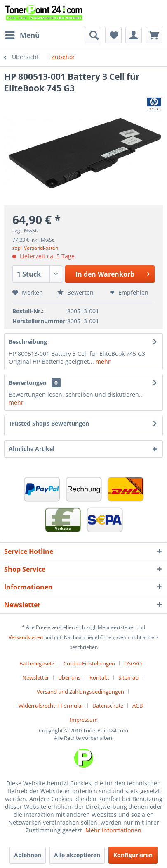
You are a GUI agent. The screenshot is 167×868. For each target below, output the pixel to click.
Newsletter (36, 677)
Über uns (69, 677)
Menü (22, 34)
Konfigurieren (133, 855)
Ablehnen (28, 855)
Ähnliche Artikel (32, 449)
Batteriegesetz (37, 663)
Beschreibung (28, 342)
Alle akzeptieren (77, 855)
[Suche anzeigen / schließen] (93, 35)
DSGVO (133, 663)
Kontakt (99, 677)
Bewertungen (28, 383)
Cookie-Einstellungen (89, 663)
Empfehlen (129, 292)
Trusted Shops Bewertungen (49, 423)
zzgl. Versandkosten (35, 248)
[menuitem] (22, 35)
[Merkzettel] (113, 35)
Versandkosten (26, 637)
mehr (102, 361)
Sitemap (128, 677)
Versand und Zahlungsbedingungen (80, 692)
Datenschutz (108, 706)
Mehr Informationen (113, 830)
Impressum (84, 720)
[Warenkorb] (154, 35)
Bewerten (75, 292)
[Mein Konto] (134, 35)
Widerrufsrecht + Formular (51, 706)
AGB (138, 706)
